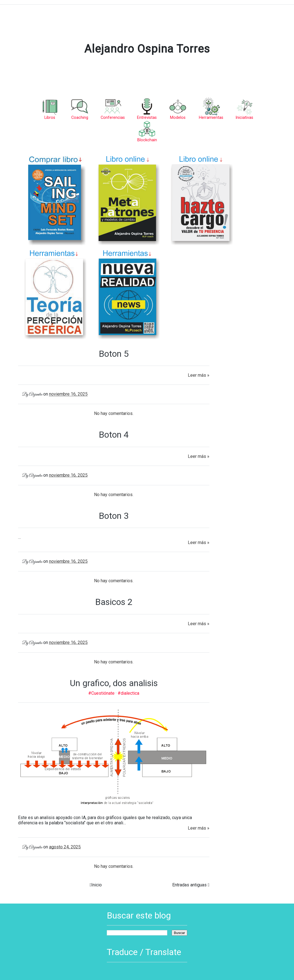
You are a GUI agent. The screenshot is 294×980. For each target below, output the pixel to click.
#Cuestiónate (102, 693)
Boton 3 (114, 516)
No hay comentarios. (114, 413)
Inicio (97, 885)
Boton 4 (114, 435)
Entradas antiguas (189, 885)
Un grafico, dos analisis (114, 683)
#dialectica (128, 693)
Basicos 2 (114, 602)
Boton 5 (114, 354)
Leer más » (199, 375)
